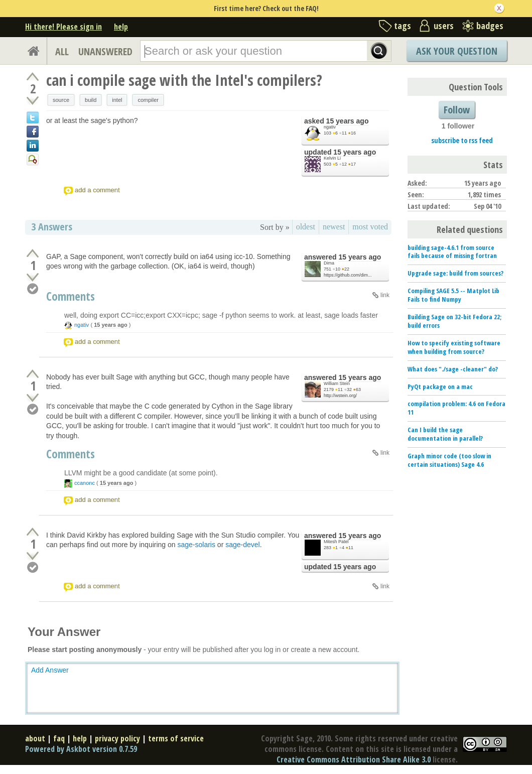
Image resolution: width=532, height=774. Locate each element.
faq (59, 738)
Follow (457, 110)
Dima (329, 263)
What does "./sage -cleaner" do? (453, 369)
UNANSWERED (105, 51)
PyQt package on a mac (440, 386)
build (91, 100)
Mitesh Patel (336, 542)
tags (403, 26)
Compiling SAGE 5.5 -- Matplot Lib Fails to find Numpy (453, 295)
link (385, 295)
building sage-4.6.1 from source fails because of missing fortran (452, 252)
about (35, 738)
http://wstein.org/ (340, 396)
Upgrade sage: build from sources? (455, 273)
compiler (148, 100)
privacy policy (117, 738)
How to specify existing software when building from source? (454, 347)
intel (117, 100)
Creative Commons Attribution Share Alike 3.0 (354, 759)
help (121, 27)
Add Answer (50, 670)
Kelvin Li (332, 158)
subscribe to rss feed (462, 140)
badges (490, 26)
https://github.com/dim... (348, 275)
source (61, 100)
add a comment (97, 190)
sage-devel (243, 545)
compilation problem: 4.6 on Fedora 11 (456, 408)
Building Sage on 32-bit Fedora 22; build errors (454, 321)
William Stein (337, 383)
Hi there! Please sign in (63, 27)
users (444, 26)
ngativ (330, 127)
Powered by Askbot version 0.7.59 (81, 749)
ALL (62, 51)
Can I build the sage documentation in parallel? (445, 434)
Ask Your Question (457, 51)
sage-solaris (196, 545)
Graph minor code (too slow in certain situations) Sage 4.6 (449, 460)
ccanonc (85, 483)
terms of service (176, 738)
